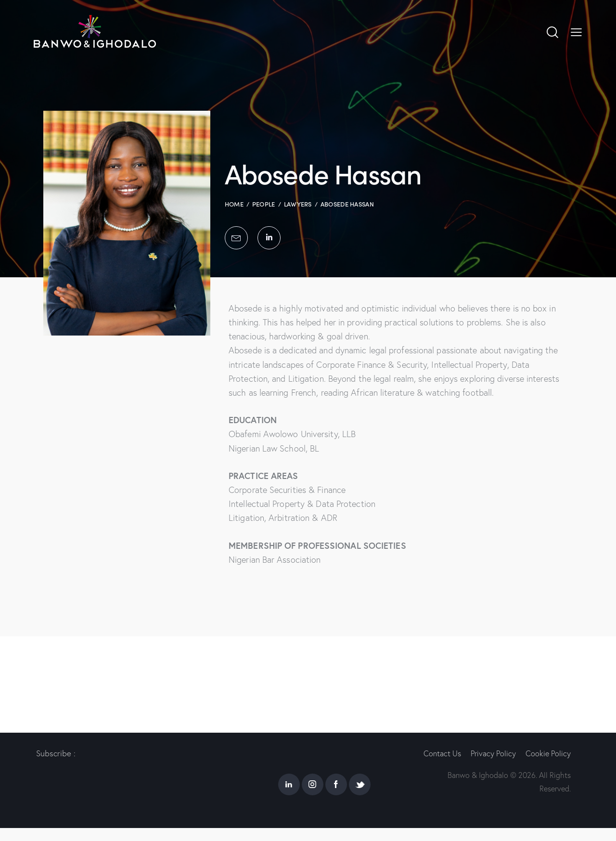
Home (234, 204)
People (264, 204)
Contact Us (442, 753)
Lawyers (298, 204)
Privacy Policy (495, 753)
